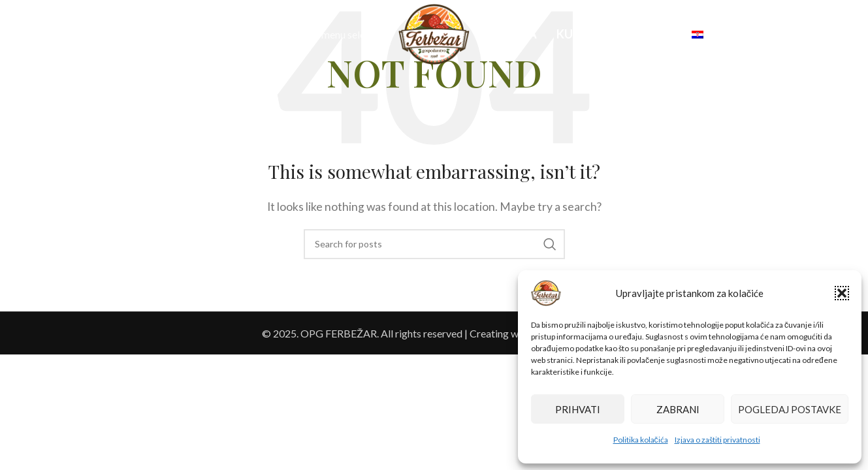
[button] (842, 293)
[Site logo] (434, 33)
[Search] (38, 35)
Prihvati (578, 409)
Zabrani (678, 409)
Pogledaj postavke (790, 409)
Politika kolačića (641, 440)
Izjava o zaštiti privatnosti (717, 440)
